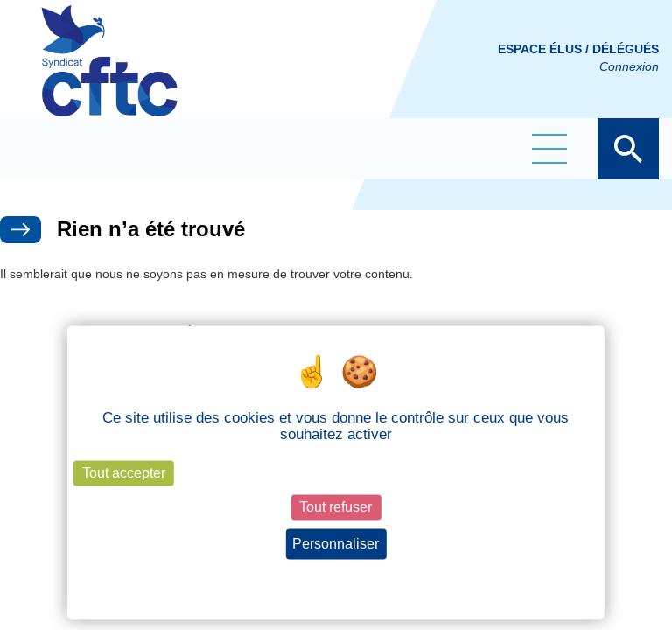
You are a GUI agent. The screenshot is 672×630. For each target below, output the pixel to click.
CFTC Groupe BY (109, 73)
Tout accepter (124, 473)
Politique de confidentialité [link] (336, 577)
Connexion (629, 66)
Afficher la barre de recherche (628, 149)
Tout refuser (336, 507)
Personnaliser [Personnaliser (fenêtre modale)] (336, 544)
